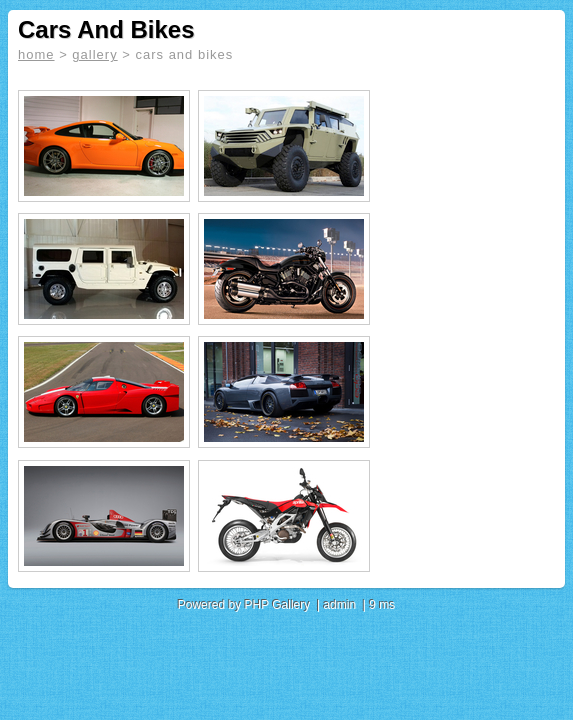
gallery (94, 54)
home (36, 54)
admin (339, 605)
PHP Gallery (277, 605)
